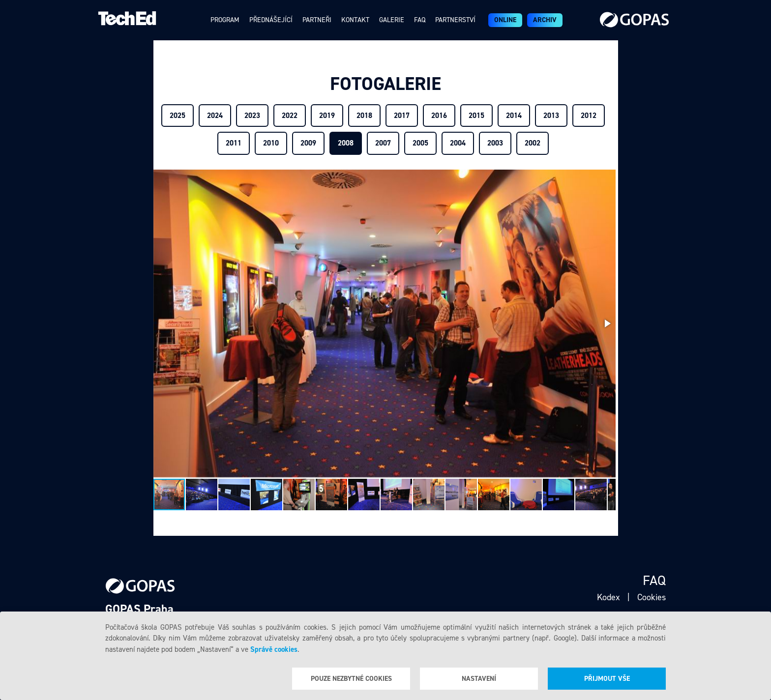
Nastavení (479, 679)
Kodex (608, 597)
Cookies (652, 597)
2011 (234, 143)
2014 (514, 116)
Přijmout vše (607, 679)
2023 (252, 116)
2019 (327, 116)
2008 (346, 143)
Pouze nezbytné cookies (351, 679)
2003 (495, 143)
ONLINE (505, 20)
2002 (533, 143)
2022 (290, 116)
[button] (607, 323)
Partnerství (455, 20)
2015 (476, 116)
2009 (308, 143)
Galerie (392, 20)
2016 (439, 116)
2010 (271, 143)
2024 (215, 116)
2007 (383, 143)
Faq (420, 20)
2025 (178, 116)
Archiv (545, 20)
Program (225, 20)
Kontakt (355, 20)
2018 (364, 116)
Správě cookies (274, 649)
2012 (589, 116)
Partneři (317, 20)
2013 (551, 116)
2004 (458, 143)
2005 (420, 143)
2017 (402, 116)
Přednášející (271, 20)
